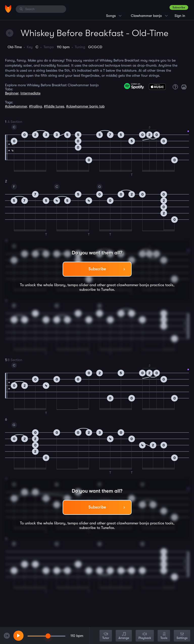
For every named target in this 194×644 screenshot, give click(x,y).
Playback (145, 636)
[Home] (8, 9)
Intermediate (30, 93)
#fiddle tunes (54, 106)
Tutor (106, 636)
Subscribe (179, 7)
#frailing (35, 106)
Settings (182, 636)
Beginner (12, 93)
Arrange (124, 636)
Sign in (180, 16)
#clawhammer (16, 106)
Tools (164, 636)
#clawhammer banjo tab (85, 106)
